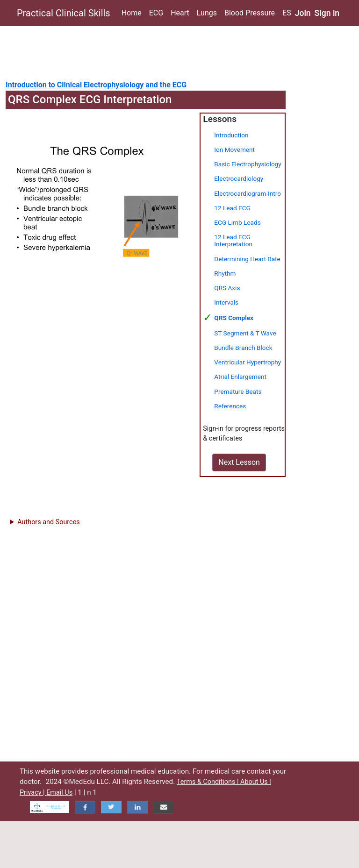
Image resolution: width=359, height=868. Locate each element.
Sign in (327, 13)
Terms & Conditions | (208, 782)
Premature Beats (238, 391)
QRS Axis (227, 288)
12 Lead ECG (232, 208)
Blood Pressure (250, 13)
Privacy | (33, 793)
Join (303, 13)
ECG (156, 13)
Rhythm (225, 273)
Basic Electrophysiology (248, 164)
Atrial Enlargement (240, 377)
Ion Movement (234, 149)
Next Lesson (239, 462)
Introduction (231, 135)
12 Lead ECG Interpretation (233, 240)
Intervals (226, 302)
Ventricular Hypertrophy (248, 362)
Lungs (207, 13)
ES (287, 13)
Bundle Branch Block (243, 348)
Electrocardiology (239, 178)
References (230, 406)
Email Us (59, 793)
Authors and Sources (48, 522)
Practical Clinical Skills (64, 13)
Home (132, 13)
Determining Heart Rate (247, 259)
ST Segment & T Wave (245, 333)
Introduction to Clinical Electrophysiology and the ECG (96, 85)
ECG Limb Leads (237, 222)
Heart (180, 13)
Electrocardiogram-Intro (248, 193)
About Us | (256, 782)
